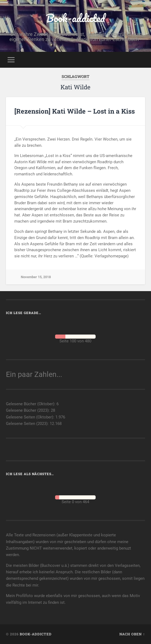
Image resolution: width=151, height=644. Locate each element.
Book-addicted (75, 18)
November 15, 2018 (36, 277)
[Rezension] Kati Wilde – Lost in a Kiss (75, 111)
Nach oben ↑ (132, 634)
